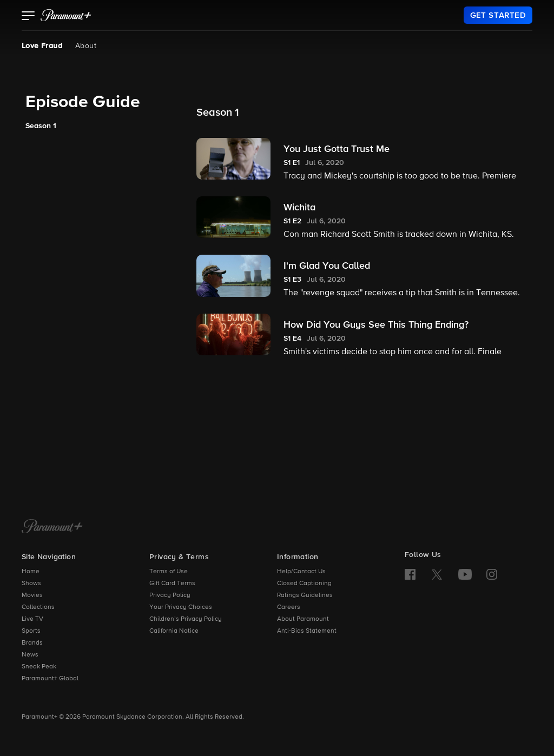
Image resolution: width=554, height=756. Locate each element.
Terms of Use (169, 572)
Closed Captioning (304, 583)
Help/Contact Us (301, 572)
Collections (38, 607)
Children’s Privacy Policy (186, 619)
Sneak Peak (39, 667)
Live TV (32, 619)
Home (31, 572)
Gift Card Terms (172, 583)
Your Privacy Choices (181, 607)
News (30, 655)
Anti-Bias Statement (307, 631)
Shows (31, 583)
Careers (289, 607)
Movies (32, 595)
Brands (32, 643)
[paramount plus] (66, 15)
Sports (31, 631)
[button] (28, 17)
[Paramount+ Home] (52, 527)
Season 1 (41, 126)
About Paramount (303, 619)
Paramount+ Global (50, 679)
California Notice (174, 631)
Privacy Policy (170, 595)
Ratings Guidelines (305, 595)
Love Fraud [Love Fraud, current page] (42, 46)
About (86, 46)
